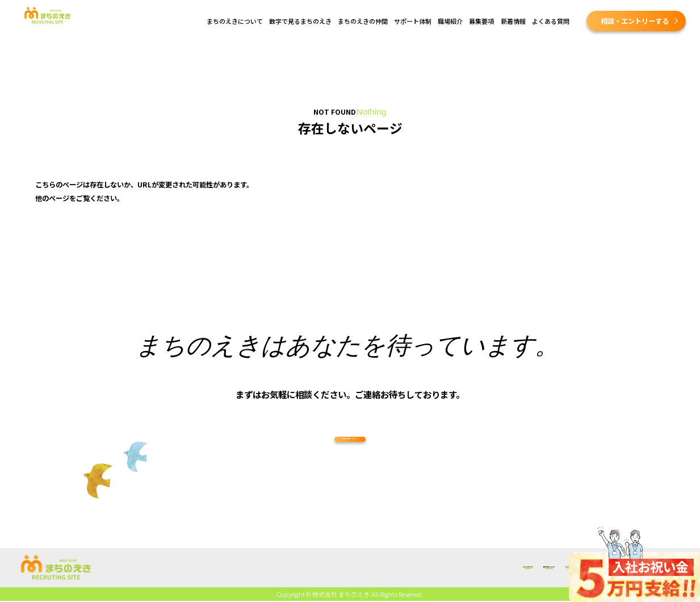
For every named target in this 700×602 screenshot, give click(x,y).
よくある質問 (551, 21)
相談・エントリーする (635, 21)
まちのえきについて (235, 21)
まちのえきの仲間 (363, 21)
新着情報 (513, 21)
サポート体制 (413, 21)
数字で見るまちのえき (300, 21)
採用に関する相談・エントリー (348, 454)
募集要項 (481, 21)
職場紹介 (450, 21)
